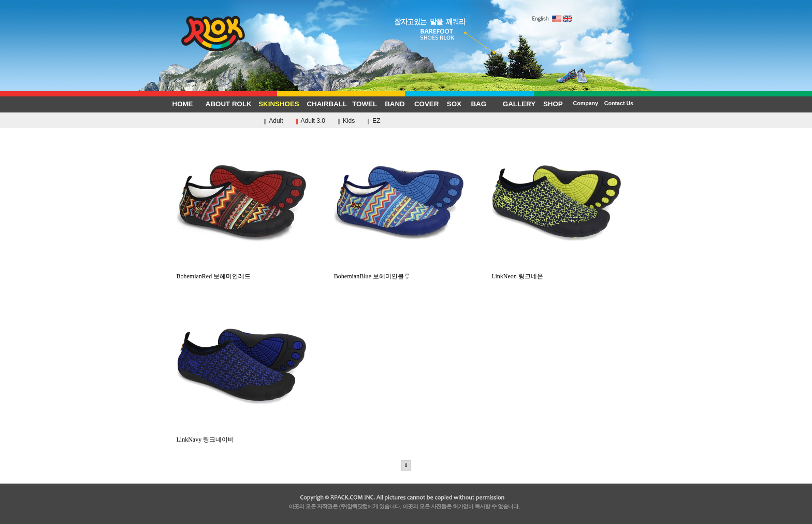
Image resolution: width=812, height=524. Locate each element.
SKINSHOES (279, 104)
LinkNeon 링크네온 (556, 273)
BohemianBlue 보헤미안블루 (399, 273)
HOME (183, 104)
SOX (454, 104)
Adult (276, 121)
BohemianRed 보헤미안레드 (241, 273)
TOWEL (365, 104)
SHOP (553, 104)
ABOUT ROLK (229, 104)
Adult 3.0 (313, 121)
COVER (426, 104)
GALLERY (519, 104)
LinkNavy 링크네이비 (241, 436)
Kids (349, 121)
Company (585, 103)
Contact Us (619, 103)
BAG (479, 104)
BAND (395, 104)
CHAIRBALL (327, 104)
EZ (376, 121)
